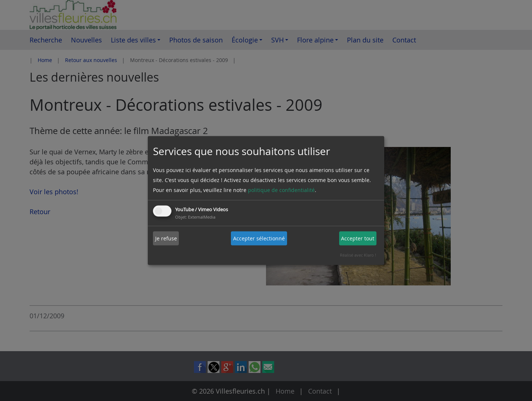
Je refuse (166, 238)
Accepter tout (358, 238)
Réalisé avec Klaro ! (358, 255)
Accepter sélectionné (259, 238)
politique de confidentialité (281, 190)
